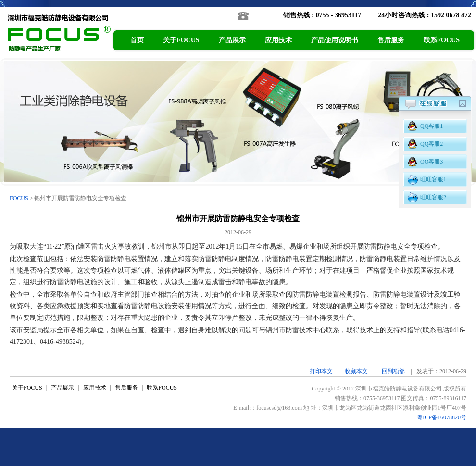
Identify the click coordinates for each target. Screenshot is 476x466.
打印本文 (321, 371)
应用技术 (278, 40)
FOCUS (19, 198)
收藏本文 (356, 371)
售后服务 (391, 40)
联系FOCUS (442, 40)
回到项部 (393, 371)
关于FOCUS (181, 40)
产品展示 (232, 40)
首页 (137, 40)
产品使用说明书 (335, 40)
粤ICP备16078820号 (442, 417)
